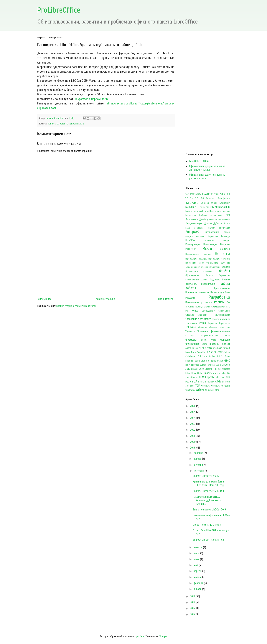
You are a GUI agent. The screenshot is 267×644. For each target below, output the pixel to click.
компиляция (209, 240)
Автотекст (211, 199)
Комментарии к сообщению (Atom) (76, 306)
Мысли (207, 249)
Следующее (45, 299)
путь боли (225, 292)
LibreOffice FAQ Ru (199, 161)
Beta (194, 352)
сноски (207, 307)
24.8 (206, 194)
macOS (208, 373)
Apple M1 (197, 348)
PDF (218, 377)
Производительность (197, 292)
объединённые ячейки (197, 267)
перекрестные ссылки (196, 280)
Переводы (224, 275)
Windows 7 (190, 390)
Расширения (72, 124)
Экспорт (226, 344)
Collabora (190, 356)
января (198, 589)
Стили (202, 323)
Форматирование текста (216, 336)
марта (198, 577)
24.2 (201, 194)
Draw (227, 356)
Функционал (192, 344)
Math (215, 373)
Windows (205, 386)
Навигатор (224, 249)
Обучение (225, 263)
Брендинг (225, 203)
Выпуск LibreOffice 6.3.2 (206, 476)
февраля (199, 583)
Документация (194, 223)
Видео (213, 211)
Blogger (163, 636)
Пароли (209, 275)
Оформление (192, 275)
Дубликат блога (222, 224)
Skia (219, 382)
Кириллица (213, 236)
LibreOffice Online (195, 373)
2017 (193, 602)
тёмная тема (217, 327)
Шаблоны (215, 344)
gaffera (140, 636)
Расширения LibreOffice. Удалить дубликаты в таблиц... (207, 500)
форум (204, 340)
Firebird (189, 361)
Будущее (191, 207)
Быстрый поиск (204, 207)
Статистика (191, 323)
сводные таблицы (194, 307)
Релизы (219, 302)
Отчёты (225, 271)
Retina (201, 382)
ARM (204, 348)
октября (199, 465)
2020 (193, 442)
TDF (197, 386)
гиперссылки (216, 215)
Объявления (215, 267)
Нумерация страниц (219, 259)
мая (196, 565)
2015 (193, 614)
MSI (204, 377)
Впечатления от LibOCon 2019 (209, 510)
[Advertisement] (106, 265)
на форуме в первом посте (92, 99)
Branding (202, 352)
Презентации (208, 284)
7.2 (229, 194)
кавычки (200, 236)
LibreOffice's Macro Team (207, 525)
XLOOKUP (210, 390)
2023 (193, 424)
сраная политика (221, 319)
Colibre (227, 352)
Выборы (203, 215)
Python (189, 382)
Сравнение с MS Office (198, 319)
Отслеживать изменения (200, 271)
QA (195, 381)
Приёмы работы (56, 124)
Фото (214, 340)
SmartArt (226, 382)
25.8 (216, 194)
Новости (222, 254)
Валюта (189, 211)
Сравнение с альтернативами (214, 315)
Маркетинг (191, 249)
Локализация (210, 244)
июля (197, 553)
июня (197, 559)
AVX (215, 348)
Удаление (190, 332)
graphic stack (216, 361)
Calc (82, 124)
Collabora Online (206, 357)
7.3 (187, 198)
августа (198, 547)
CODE (220, 352)
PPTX (228, 377)
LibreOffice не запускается (217, 369)
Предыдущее (166, 299)
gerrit (197, 361)
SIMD (214, 382)
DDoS (220, 357)
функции (225, 340)
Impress (195, 365)
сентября (199, 471)
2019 (193, 448)
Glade (204, 361)
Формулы (191, 340)
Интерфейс (193, 232)
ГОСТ (228, 215)
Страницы (213, 323)
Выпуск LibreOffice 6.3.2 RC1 (208, 491)
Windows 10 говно (220, 386)
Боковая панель (209, 203)
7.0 (221, 194)
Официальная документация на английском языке (207, 168)
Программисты (222, 288)
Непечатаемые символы (198, 254)
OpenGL (211, 377)
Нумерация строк (195, 263)
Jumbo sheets (207, 365)
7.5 (197, 198)
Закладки (199, 228)
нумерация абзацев (196, 259)
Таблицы (191, 327)
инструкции (225, 228)
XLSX (217, 390)
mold (199, 377)
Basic (188, 352)
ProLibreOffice (59, 10)
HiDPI (188, 365)
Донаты (208, 224)
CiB (215, 352)
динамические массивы (219, 219)
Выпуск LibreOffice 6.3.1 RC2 (208, 540)
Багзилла (192, 203)
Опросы (226, 267)
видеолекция (224, 211)
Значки (211, 228)
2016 (193, 608)
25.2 (212, 194)
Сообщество (208, 311)
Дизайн (203, 219)
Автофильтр (224, 198)
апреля (198, 571)
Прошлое (215, 292)
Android (189, 348)
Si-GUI (208, 382)
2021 (187, 194)
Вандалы (197, 211)
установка (190, 336)
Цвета (205, 344)
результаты (207, 302)
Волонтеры (191, 215)
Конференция (193, 244)
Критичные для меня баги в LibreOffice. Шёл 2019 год (209, 483)
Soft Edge (190, 386)
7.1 (225, 194)
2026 (193, 406)
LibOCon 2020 (198, 369)
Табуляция (202, 327)
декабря (199, 453)
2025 (197, 194)
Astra (210, 348)
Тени (228, 327)
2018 (193, 596)
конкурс (226, 240)
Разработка (219, 297)
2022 (192, 194)
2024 (193, 418)
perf (223, 377)
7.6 (202, 198)
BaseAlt (226, 348)
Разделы (190, 298)
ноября (198, 459)
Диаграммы (192, 219)
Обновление (212, 263)
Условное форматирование (214, 331)
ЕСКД (188, 228)
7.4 (192, 198)
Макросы (225, 244)
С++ (228, 302)
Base (220, 348)
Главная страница (105, 299)
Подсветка (215, 280)
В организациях (221, 207)
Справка (190, 315)
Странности (225, 323)
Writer (200, 390)
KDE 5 (218, 365)
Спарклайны (224, 311)
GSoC (227, 361)
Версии (206, 211)
